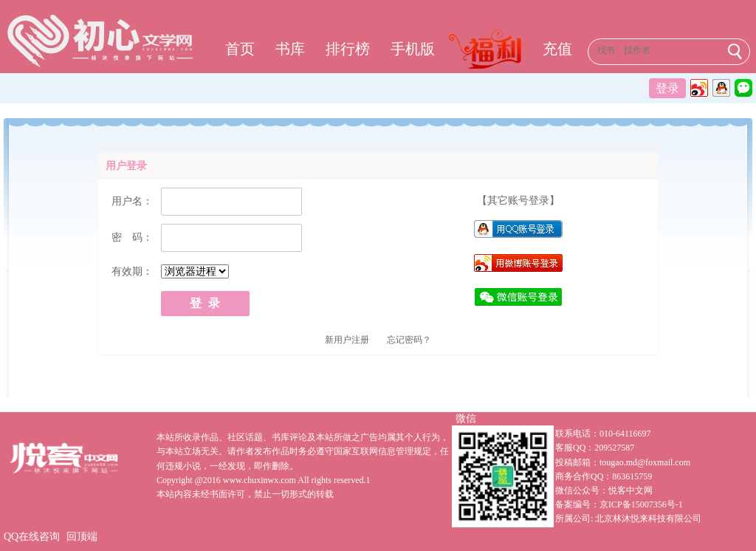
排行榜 (348, 49)
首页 (240, 49)
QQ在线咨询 (32, 537)
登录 (667, 88)
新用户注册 (347, 340)
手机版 (413, 49)
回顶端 (82, 537)
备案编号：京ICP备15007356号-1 (619, 504)
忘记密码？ (409, 340)
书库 (290, 49)
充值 (557, 49)
